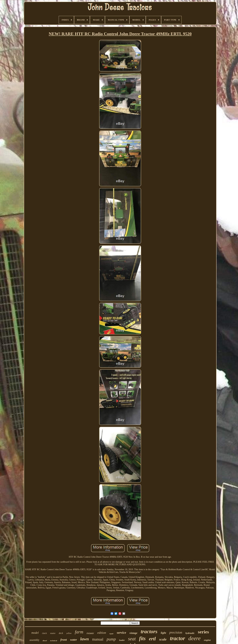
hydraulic (190, 633)
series (203, 632)
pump (111, 639)
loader (122, 640)
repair (111, 634)
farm (79, 632)
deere (195, 638)
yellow (69, 633)
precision (176, 632)
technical (54, 641)
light (163, 633)
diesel (45, 641)
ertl (152, 639)
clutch (44, 633)
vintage (133, 633)
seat (132, 639)
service (122, 633)
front (64, 640)
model (35, 633)
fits (142, 638)
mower (90, 633)
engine (207, 640)
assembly (35, 640)
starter (53, 633)
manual (98, 639)
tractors (149, 631)
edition (102, 633)
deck (61, 633)
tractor (178, 638)
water (73, 640)
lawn (84, 639)
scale (163, 639)
